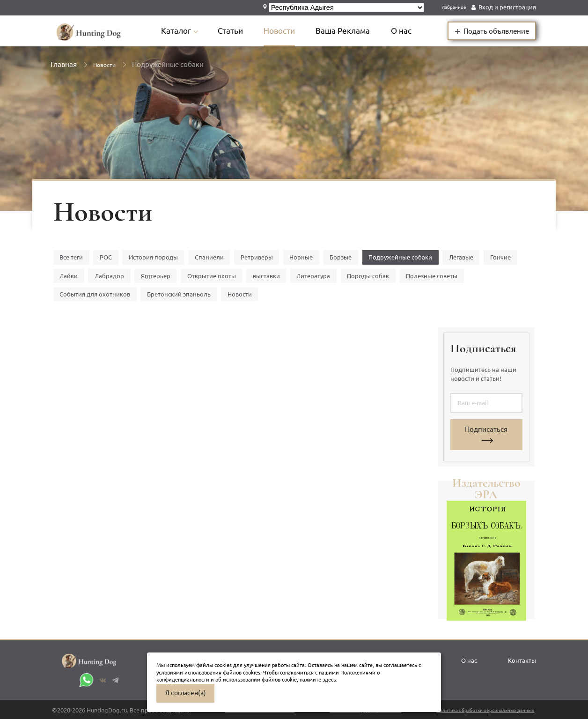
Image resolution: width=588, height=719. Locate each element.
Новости (290, 31)
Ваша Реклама (353, 31)
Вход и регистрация (507, 7)
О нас (412, 31)
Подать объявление (492, 30)
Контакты (518, 657)
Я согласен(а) (186, 693)
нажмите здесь (318, 680)
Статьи (241, 31)
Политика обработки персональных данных (469, 710)
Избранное (450, 7)
